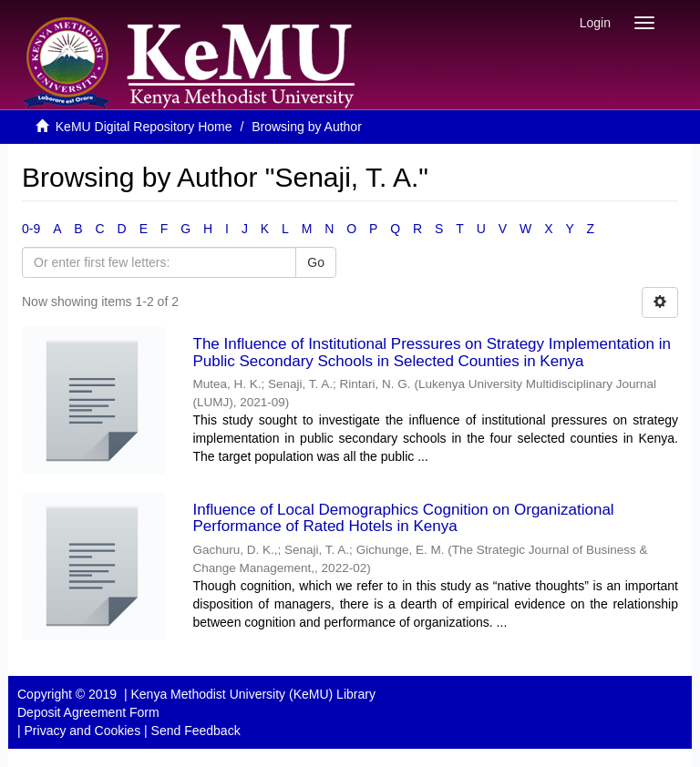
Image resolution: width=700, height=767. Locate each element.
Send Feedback (196, 731)
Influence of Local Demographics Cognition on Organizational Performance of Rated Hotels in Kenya (404, 518)
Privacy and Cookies (83, 731)
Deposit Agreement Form (88, 712)
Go (316, 262)
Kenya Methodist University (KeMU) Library (252, 694)
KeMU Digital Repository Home (144, 127)
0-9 (31, 229)
